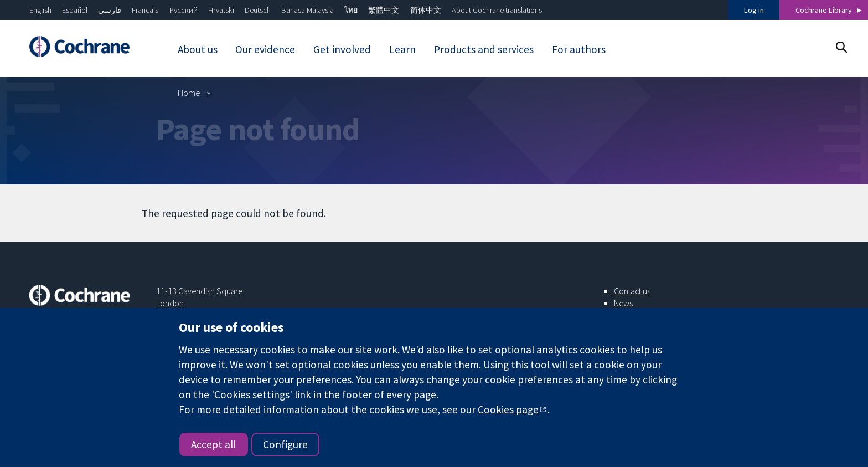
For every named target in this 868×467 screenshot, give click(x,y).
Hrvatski (221, 10)
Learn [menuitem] (402, 49)
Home (189, 93)
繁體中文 (384, 10)
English (40, 10)
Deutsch (258, 10)
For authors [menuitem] (579, 49)
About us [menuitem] (198, 49)
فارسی (110, 10)
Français (145, 10)
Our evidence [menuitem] (265, 49)
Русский (184, 10)
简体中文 (426, 10)
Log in (754, 10)
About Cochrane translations (497, 10)
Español (75, 10)
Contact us (632, 291)
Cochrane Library (824, 10)
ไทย (351, 10)
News (623, 303)
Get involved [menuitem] (342, 49)
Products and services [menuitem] (484, 49)
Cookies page (508, 409)
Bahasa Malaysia (308, 10)
